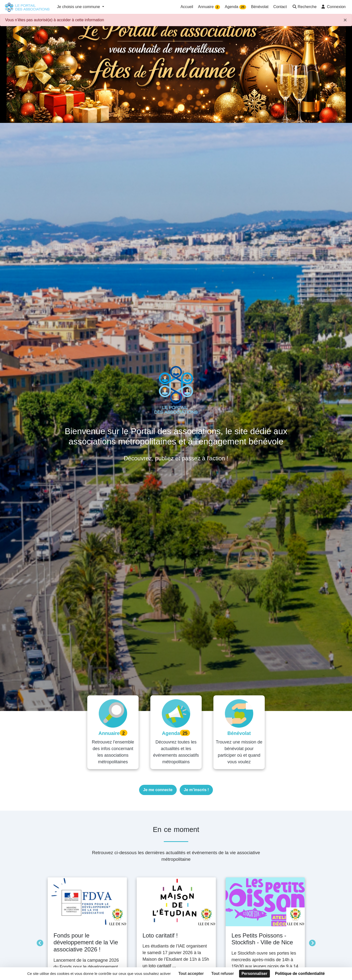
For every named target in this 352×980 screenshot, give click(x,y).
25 (243, 7)
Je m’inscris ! (196, 790)
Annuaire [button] (209, 7)
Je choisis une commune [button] (79, 7)
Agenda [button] (236, 7)
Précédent (39, 942)
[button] (304, 7)
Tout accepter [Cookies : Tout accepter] (191, 974)
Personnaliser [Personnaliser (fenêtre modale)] (254, 974)
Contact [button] (280, 7)
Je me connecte (158, 790)
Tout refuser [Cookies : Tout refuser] (223, 974)
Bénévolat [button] (260, 7)
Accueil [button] (187, 7)
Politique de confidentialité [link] (300, 974)
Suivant (311, 942)
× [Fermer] (345, 20)
